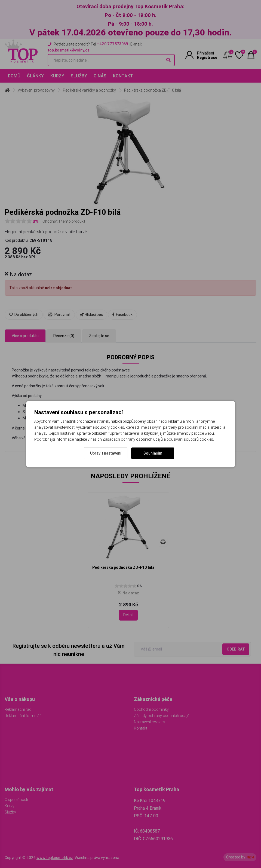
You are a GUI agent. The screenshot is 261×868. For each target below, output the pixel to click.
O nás (100, 76)
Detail (128, 615)
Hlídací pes (91, 314)
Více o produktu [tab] (25, 336)
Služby (79, 76)
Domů (14, 76)
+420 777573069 (112, 44)
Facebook (122, 314)
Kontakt (123, 76)
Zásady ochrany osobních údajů (162, 716)
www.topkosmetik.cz (55, 858)
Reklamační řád (18, 709)
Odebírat (236, 649)
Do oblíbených (24, 314)
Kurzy (57, 76)
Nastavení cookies (150, 722)
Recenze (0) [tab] (64, 336)
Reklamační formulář (23, 716)
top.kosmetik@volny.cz (69, 50)
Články (35, 76)
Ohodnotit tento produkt (64, 221)
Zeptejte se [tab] (99, 336)
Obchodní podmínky (151, 709)
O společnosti (16, 800)
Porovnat (59, 314)
